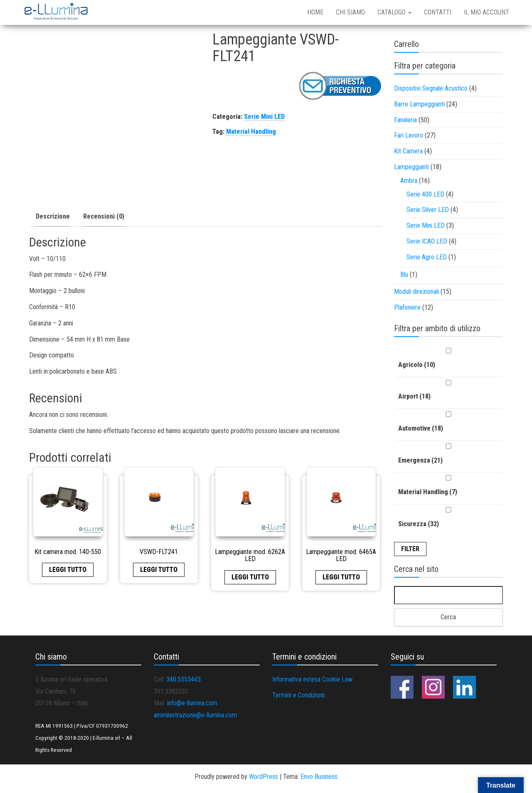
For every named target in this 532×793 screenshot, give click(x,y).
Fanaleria (405, 120)
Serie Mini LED (264, 117)
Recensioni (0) (104, 216)
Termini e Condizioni (298, 695)
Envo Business (319, 777)
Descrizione (53, 216)
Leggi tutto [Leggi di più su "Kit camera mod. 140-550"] (68, 570)
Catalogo (394, 12)
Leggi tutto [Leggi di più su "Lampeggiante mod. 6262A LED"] (250, 577)
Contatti (438, 12)
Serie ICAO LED (427, 241)
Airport (414, 396)
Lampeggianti (411, 167)
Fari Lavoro (409, 135)
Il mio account (486, 12)
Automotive (421, 428)
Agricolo (417, 365)
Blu (404, 275)
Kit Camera (408, 151)
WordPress (264, 777)
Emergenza (420, 460)
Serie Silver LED (428, 210)
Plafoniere (407, 307)
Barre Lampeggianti (419, 104)
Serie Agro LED (427, 257)
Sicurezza (419, 524)
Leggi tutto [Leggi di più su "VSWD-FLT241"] (159, 570)
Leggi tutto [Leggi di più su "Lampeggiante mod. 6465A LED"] (341, 577)
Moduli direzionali (416, 292)
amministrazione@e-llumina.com (195, 715)
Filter (410, 549)
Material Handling (251, 132)
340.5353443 (183, 679)
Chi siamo (350, 12)
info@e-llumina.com (192, 703)
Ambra (409, 181)
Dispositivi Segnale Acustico (431, 88)
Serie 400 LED (425, 194)
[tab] (53, 217)
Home (315, 12)
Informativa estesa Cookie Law (312, 679)
